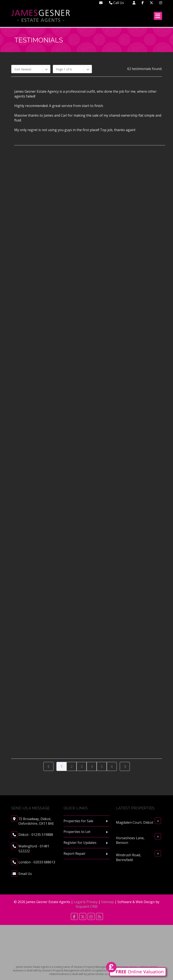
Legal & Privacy (86, 902)
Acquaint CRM (87, 906)
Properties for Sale (78, 821)
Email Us (25, 874)
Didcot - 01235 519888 (36, 835)
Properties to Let (77, 832)
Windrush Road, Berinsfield (128, 857)
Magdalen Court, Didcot (135, 822)
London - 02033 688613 (37, 862)
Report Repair (75, 854)
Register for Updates (80, 843)
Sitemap (107, 902)
